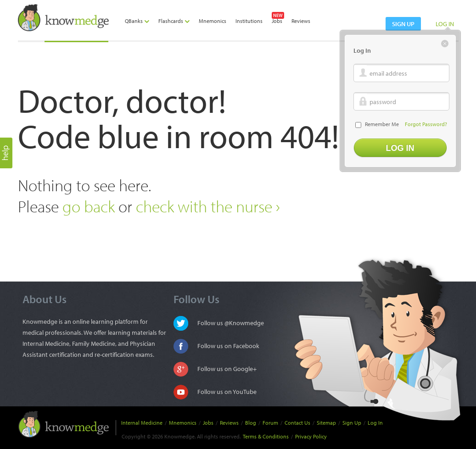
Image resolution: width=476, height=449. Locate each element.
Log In (375, 423)
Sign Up (352, 423)
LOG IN (445, 24)
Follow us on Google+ (227, 369)
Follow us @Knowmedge (231, 323)
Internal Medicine (142, 423)
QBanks (137, 21)
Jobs (277, 21)
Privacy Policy (311, 436)
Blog (251, 423)
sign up (403, 24)
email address (388, 73)
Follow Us (196, 299)
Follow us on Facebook (228, 346)
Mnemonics (213, 21)
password (383, 102)
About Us (45, 299)
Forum (270, 423)
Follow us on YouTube (227, 392)
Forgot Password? (426, 124)
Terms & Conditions (266, 436)
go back (89, 206)
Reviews (301, 21)
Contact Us (297, 423)
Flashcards (174, 21)
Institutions (249, 21)
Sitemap (326, 423)
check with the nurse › (208, 206)
